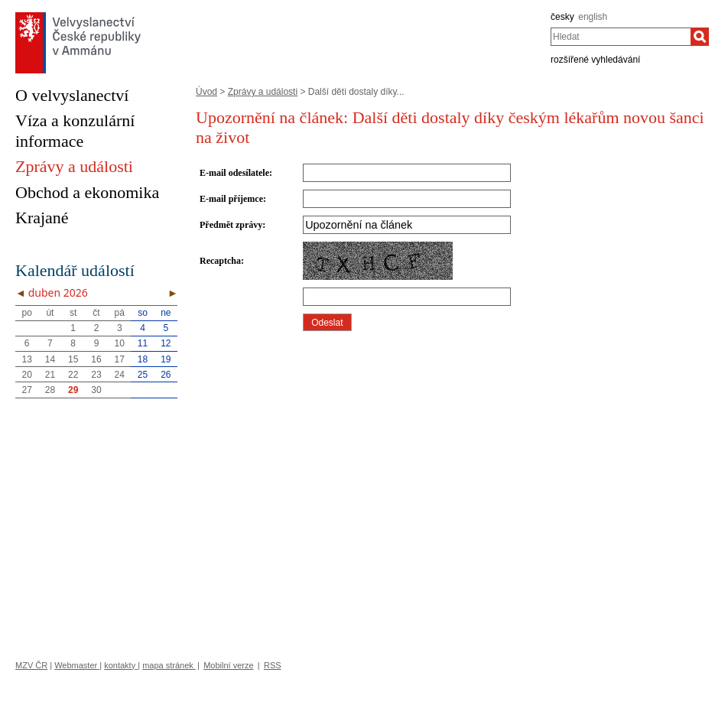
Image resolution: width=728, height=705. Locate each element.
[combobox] (621, 37)
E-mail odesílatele (234, 173)
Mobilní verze (228, 665)
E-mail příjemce (231, 199)
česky (562, 17)
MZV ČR (31, 665)
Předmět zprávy (231, 225)
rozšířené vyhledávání (595, 60)
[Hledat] (700, 37)
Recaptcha (220, 261)
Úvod (206, 92)
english (593, 17)
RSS (273, 665)
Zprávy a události (263, 92)
